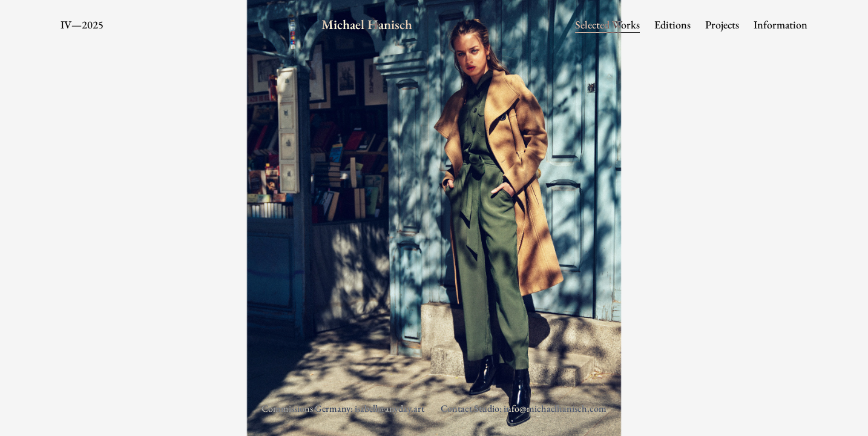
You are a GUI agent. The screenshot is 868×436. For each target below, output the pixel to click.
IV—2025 (82, 25)
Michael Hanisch (367, 25)
